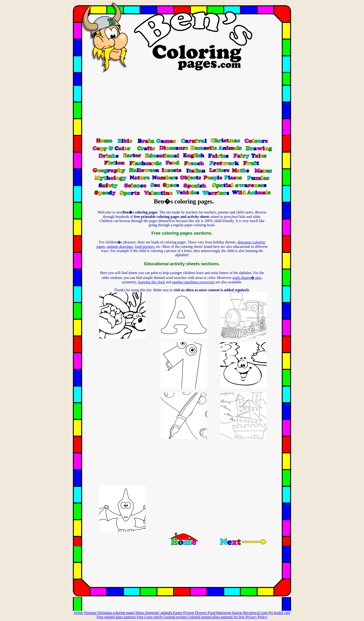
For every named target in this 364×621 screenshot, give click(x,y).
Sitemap (90, 613)
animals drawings (120, 247)
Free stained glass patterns (116, 617)
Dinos (140, 613)
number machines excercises (193, 282)
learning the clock (152, 282)
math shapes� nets (247, 278)
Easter (178, 613)
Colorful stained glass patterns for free (217, 617)
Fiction (189, 613)
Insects (238, 613)
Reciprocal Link (256, 613)
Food (212, 613)
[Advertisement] (182, 105)
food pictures (144, 247)
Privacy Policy (257, 617)
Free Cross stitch (150, 617)
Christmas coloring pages (116, 613)
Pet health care (279, 613)
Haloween (224, 613)
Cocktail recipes (175, 617)
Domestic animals (159, 613)
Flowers (201, 613)
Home (79, 613)
